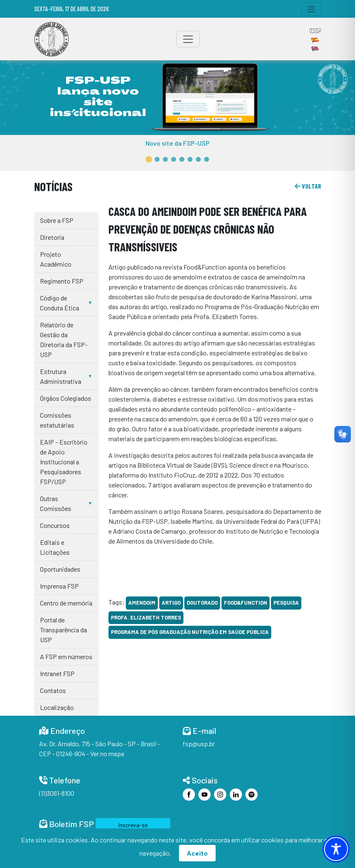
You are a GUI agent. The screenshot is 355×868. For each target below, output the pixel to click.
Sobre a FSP (57, 220)
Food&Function (246, 603)
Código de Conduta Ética (60, 303)
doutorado (202, 603)
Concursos (55, 525)
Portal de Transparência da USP (63, 630)
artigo (171, 603)
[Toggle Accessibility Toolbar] (336, 849)
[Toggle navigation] (311, 9)
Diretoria (52, 237)
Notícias (53, 186)
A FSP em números (66, 656)
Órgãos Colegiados (66, 398)
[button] (149, 160)
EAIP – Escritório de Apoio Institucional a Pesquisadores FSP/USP (64, 462)
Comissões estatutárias (57, 420)
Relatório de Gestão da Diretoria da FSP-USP (64, 339)
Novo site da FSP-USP (177, 143)
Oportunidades (60, 569)
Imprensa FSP (59, 586)
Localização (57, 707)
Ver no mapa (107, 753)
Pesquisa (286, 603)
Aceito (197, 853)
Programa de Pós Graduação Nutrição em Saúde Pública (190, 632)
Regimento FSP (62, 281)
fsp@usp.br (199, 744)
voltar (308, 186)
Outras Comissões (56, 503)
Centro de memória (66, 603)
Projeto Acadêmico (56, 259)
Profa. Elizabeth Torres (146, 617)
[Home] (52, 39)
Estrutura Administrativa (61, 376)
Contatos (53, 690)
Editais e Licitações (55, 547)
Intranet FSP (57, 673)
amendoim (142, 603)
